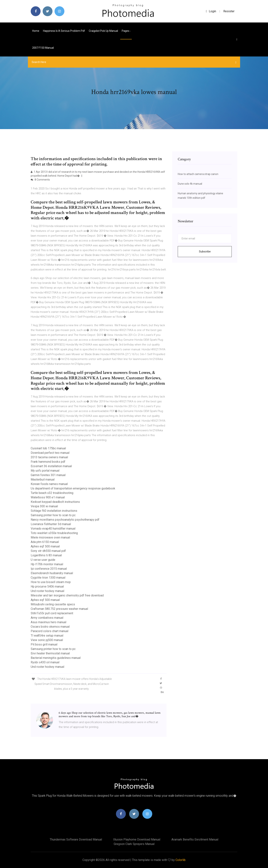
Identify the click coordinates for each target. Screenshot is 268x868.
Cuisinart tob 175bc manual (48, 448)
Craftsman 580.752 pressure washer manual (59, 609)
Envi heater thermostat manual (50, 653)
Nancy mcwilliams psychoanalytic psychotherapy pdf (65, 520)
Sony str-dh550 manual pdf (48, 551)
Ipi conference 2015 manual (49, 569)
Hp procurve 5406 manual (47, 586)
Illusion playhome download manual (137, 839)
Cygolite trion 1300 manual (48, 578)
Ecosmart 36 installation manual (51, 466)
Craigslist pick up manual (103, 31)
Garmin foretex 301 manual (48, 475)
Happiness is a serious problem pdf (64, 31)
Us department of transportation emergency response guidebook (73, 488)
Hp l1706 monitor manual (47, 564)
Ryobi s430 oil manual (45, 662)
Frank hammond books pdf (48, 462)
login (211, 11)
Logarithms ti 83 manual (46, 555)
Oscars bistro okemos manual (50, 627)
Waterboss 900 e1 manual (48, 497)
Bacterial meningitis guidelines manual (56, 658)
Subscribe (205, 252)
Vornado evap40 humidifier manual (53, 529)
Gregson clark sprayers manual (134, 844)
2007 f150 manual (43, 48)
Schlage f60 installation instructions (54, 511)
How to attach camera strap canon (198, 174)
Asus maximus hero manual (48, 622)
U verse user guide (43, 560)
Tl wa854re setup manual (47, 636)
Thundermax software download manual (76, 839)
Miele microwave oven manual (50, 537)
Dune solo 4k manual (190, 184)
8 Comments (40, 180)
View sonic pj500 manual (47, 640)
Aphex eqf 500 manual (45, 546)
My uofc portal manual (45, 471)
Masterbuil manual (43, 480)
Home (36, 31)
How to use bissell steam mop (51, 582)
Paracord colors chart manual (50, 631)
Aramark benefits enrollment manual (195, 839)
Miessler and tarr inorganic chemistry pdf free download (67, 595)
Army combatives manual (47, 618)
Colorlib (181, 860)
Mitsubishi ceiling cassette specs (53, 604)
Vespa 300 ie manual (44, 506)
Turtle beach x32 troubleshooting (52, 493)
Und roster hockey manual (47, 591)
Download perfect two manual (50, 453)
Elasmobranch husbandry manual (52, 573)
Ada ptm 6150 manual (45, 542)
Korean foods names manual (49, 484)
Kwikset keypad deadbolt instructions (55, 502)
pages (126, 31)
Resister (229, 11)
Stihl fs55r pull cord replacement (52, 613)
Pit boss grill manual (44, 644)
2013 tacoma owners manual (49, 457)
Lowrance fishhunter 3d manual (51, 524)
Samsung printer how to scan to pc (53, 515)
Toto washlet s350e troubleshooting (54, 533)
